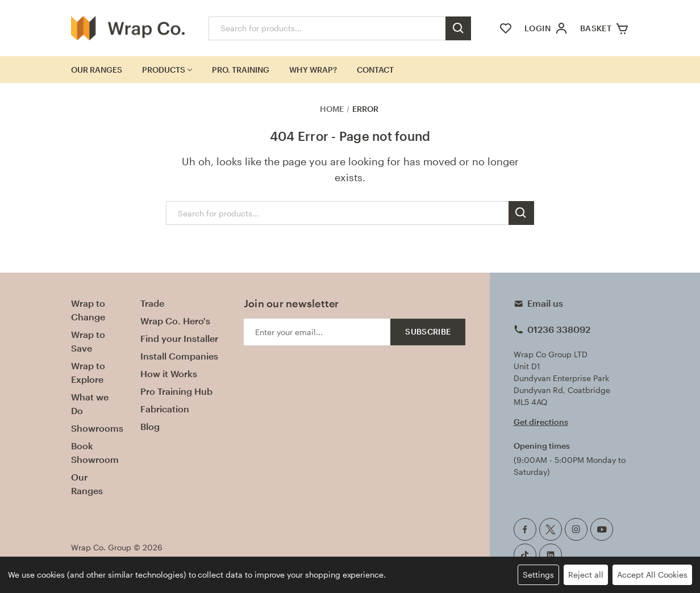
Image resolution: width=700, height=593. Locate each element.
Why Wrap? (313, 70)
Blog (150, 426)
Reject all (586, 575)
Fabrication (165, 409)
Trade (152, 303)
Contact (375, 70)
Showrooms (97, 428)
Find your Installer (179, 338)
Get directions (541, 422)
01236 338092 (559, 329)
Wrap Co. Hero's (175, 321)
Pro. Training (241, 70)
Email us (545, 303)
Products (167, 70)
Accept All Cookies (652, 575)
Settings (538, 575)
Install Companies (179, 356)
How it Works (169, 373)
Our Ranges (97, 70)
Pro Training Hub (176, 391)
